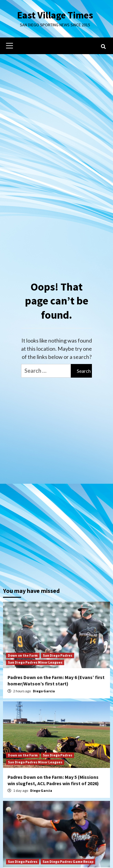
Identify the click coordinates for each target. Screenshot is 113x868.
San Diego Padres (58, 655)
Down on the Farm (23, 655)
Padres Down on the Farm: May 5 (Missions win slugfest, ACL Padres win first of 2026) (53, 780)
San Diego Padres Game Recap (68, 861)
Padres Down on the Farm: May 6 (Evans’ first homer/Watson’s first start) (56, 680)
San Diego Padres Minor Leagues (35, 662)
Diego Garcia (44, 691)
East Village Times (55, 15)
